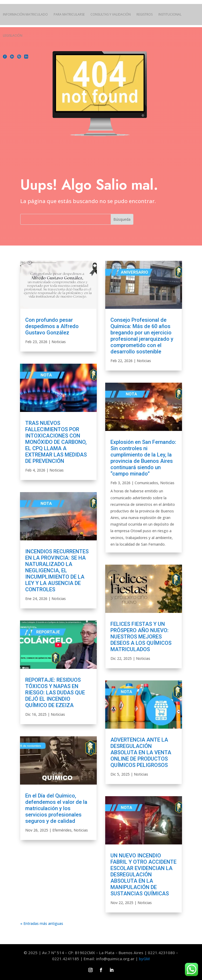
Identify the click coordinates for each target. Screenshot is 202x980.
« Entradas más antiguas (42, 923)
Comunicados (146, 483)
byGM (144, 959)
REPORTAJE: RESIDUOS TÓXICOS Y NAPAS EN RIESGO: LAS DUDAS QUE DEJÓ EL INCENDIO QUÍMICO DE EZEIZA (55, 693)
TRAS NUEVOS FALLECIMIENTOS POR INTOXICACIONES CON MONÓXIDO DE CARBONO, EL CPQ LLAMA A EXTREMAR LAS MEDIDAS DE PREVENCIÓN (56, 442)
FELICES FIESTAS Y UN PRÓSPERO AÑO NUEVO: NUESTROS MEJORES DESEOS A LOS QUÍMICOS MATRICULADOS (141, 637)
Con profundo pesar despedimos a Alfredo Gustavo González (52, 326)
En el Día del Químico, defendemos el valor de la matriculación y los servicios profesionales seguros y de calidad (56, 808)
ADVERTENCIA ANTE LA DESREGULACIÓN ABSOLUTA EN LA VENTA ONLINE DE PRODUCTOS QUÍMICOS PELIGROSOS (141, 752)
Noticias (59, 342)
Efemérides (62, 830)
